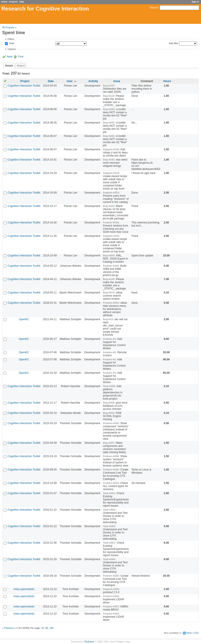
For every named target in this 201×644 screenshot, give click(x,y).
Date (11, 43)
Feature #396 (111, 423)
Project (25, 81)
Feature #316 (111, 223)
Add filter (174, 43)
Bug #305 (109, 256)
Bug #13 (108, 319)
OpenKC (24, 319)
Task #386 (109, 386)
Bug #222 (109, 86)
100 (51, 628)
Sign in (195, 2)
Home (4, 2)
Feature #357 (111, 607)
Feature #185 (111, 470)
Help (22, 2)
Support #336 (111, 589)
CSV (196, 633)
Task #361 (109, 493)
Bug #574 (109, 293)
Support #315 (111, 173)
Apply (10, 56)
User (70, 81)
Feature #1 (109, 339)
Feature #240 (111, 266)
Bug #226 (109, 96)
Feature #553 (111, 303)
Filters (11, 39)
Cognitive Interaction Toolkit (24, 86)
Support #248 (111, 149)
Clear (21, 56)
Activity (93, 81)
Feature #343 (111, 596)
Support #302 (111, 193)
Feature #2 (109, 352)
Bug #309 (109, 206)
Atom (189, 633)
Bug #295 (109, 160)
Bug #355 (109, 403)
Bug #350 (109, 413)
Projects (13, 2)
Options (12, 49)
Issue (117, 81)
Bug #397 (109, 443)
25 (43, 628)
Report (21, 66)
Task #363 (109, 510)
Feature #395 (111, 456)
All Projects (8, 27)
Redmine (89, 642)
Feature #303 (111, 483)
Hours (167, 81)
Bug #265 (109, 109)
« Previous (8, 628)
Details (9, 66)
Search (154, 8)
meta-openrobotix (24, 589)
